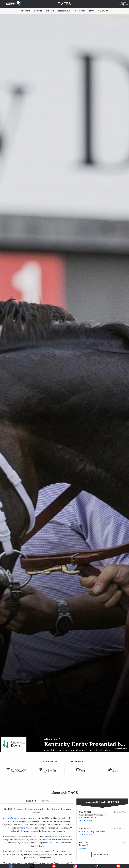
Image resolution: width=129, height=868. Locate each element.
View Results (50, 762)
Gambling (50, 11)
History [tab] (45, 801)
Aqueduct (83, 848)
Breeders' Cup (64, 11)
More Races (101, 854)
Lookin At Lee (52, 843)
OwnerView (103, 11)
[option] (64, 383)
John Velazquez (28, 828)
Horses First (80, 11)
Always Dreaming (26, 809)
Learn (92, 11)
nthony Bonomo (12, 818)
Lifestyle (38, 11)
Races (64, 4)
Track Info (77, 762)
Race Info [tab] (31, 801)
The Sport (26, 11)
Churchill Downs (86, 821)
